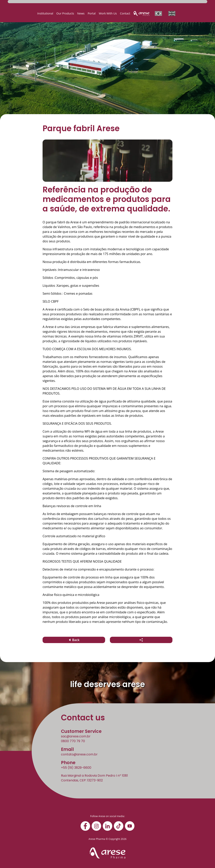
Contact (125, 13)
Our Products (65, 13)
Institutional (45, 13)
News (81, 13)
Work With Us (108, 13)
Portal (92, 13)
